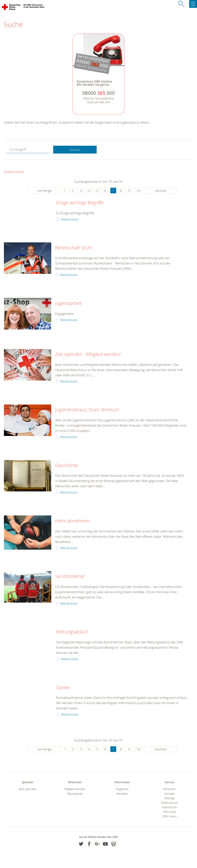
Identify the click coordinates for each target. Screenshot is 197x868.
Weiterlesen (70, 219)
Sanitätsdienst (70, 576)
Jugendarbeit (68, 303)
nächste (160, 191)
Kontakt (169, 794)
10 (138, 191)
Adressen (170, 789)
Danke (63, 688)
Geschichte (67, 465)
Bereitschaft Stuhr (74, 248)
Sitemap (169, 798)
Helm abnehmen (73, 521)
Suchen (75, 150)
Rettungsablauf (72, 632)
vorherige (45, 191)
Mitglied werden (75, 789)
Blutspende (75, 794)
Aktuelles (122, 794)
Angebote (122, 789)
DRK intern (170, 816)
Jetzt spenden (28, 789)
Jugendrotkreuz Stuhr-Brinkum (87, 410)
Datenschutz (170, 803)
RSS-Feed (170, 812)
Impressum (169, 807)
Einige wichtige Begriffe (80, 203)
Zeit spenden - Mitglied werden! (88, 354)
